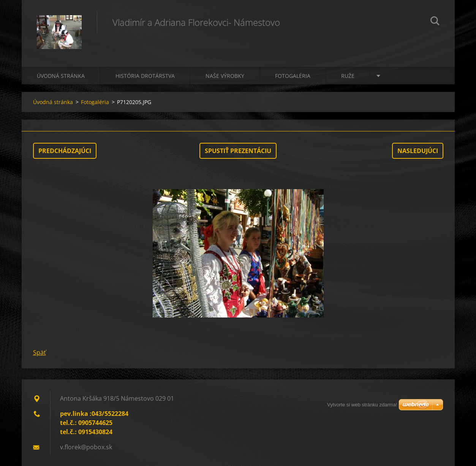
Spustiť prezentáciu (238, 151)
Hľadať (435, 22)
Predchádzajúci (65, 151)
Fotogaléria (293, 76)
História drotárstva (145, 76)
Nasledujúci (418, 151)
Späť (40, 352)
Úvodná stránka (61, 76)
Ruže (348, 76)
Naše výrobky (225, 76)
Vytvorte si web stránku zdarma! (362, 405)
